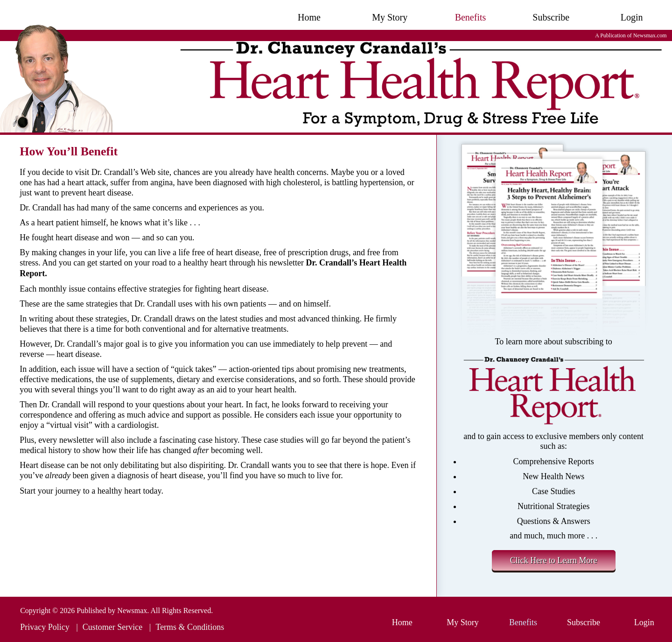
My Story (390, 17)
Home (309, 17)
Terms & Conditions (190, 627)
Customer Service (112, 627)
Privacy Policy (45, 627)
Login (632, 17)
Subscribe (551, 17)
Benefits (471, 17)
